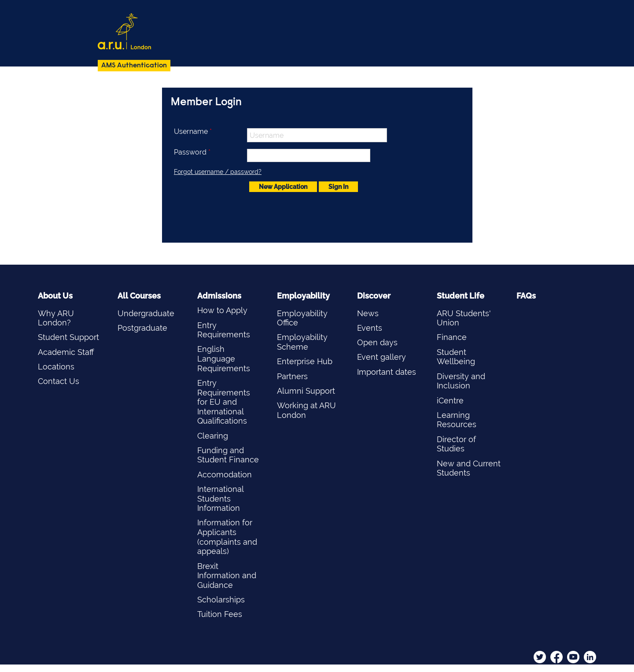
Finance (452, 337)
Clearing (213, 436)
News (368, 313)
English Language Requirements (224, 358)
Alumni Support (306, 391)
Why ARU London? (56, 318)
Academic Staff (66, 352)
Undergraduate (146, 313)
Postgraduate (142, 328)
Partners (292, 376)
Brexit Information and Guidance (227, 576)
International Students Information (220, 498)
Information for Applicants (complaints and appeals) (227, 537)
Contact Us (59, 381)
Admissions (219, 296)
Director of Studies (456, 444)
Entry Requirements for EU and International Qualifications (224, 402)
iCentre (450, 401)
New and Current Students (469, 468)
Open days (377, 342)
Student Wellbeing (456, 357)
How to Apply (222, 310)
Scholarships (221, 600)
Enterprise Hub (305, 361)
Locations (56, 367)
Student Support (68, 337)
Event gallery (382, 357)
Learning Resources (457, 420)
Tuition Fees (220, 614)
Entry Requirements (224, 330)
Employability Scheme (302, 342)
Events (370, 328)
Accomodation (225, 474)
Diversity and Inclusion (461, 381)
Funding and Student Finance (228, 455)
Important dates (387, 372)
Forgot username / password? (218, 172)
